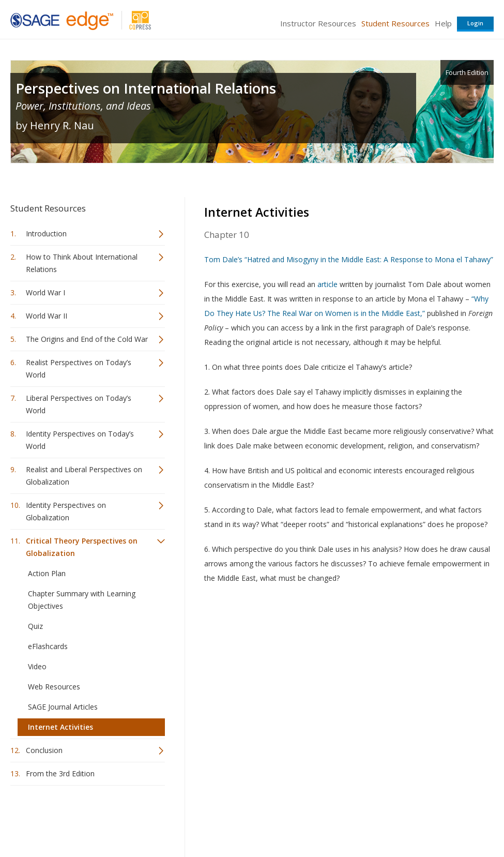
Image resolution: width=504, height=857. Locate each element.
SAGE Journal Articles (63, 707)
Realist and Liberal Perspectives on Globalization (84, 476)
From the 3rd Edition (60, 773)
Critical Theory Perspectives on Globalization (82, 547)
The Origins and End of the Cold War (87, 339)
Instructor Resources (318, 23)
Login (475, 23)
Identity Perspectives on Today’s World (80, 440)
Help (443, 23)
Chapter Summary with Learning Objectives (82, 600)
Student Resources (395, 23)
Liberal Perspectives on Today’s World (79, 404)
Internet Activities (60, 727)
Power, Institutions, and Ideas (83, 106)
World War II (47, 316)
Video (37, 666)
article (327, 284)
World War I (45, 292)
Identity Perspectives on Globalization (66, 511)
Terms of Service (304, 818)
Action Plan (47, 573)
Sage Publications (69, 818)
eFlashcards (48, 646)
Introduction (46, 234)
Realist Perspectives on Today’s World (79, 369)
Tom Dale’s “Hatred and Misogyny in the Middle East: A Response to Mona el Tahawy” (349, 259)
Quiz (35, 626)
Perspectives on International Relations (146, 88)
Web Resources (54, 687)
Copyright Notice (368, 818)
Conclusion (44, 750)
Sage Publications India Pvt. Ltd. (160, 818)
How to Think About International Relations (82, 263)
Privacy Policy (425, 818)
